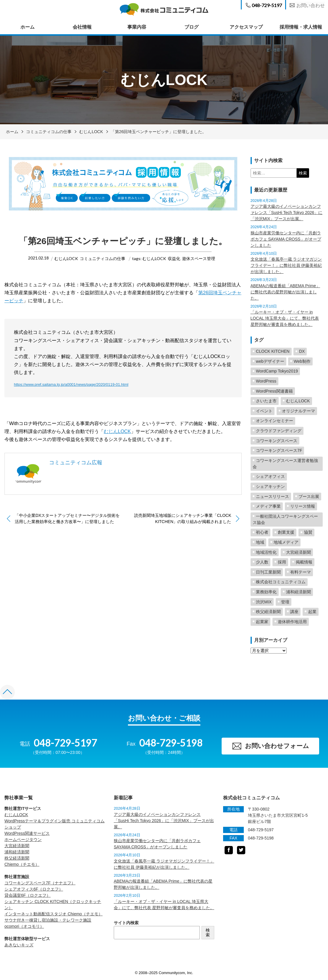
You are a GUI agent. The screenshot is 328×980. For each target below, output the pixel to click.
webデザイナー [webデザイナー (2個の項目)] (270, 361)
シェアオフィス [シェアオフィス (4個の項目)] (270, 476)
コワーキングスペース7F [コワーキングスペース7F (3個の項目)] (279, 450)
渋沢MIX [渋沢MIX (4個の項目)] (264, 602)
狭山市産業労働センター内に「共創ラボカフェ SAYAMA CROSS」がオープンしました (286, 239)
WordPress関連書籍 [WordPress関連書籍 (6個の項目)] (274, 391)
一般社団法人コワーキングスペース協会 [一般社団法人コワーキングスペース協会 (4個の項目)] (285, 519)
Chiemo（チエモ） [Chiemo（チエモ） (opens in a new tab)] (22, 865)
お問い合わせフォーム (270, 746)
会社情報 (82, 27)
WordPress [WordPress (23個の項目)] (266, 381)
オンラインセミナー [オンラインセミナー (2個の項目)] (275, 421)
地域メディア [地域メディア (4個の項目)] (286, 542)
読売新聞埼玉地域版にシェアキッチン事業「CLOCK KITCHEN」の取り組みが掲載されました (183, 518)
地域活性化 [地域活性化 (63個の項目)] (266, 552)
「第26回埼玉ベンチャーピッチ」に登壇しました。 (159, 132)
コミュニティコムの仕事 (49, 132)
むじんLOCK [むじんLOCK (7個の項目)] (298, 401)
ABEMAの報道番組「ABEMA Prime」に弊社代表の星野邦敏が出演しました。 (285, 292)
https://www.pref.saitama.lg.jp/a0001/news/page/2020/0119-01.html (71, 384)
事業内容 (137, 27)
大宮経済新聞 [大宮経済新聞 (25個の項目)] (298, 552)
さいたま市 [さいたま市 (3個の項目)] (266, 401)
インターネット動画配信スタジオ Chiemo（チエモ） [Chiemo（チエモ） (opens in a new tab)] (53, 914)
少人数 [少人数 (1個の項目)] (262, 562)
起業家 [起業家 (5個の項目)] (262, 622)
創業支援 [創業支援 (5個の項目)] (286, 532)
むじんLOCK (91, 132)
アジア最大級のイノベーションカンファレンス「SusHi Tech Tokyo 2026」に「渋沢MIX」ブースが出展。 (287, 213)
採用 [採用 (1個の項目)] (282, 562)
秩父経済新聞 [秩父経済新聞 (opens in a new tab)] (17, 858)
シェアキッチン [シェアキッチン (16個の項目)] (270, 486)
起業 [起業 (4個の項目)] (312, 612)
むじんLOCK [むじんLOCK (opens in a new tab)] (16, 815)
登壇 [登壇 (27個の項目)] (285, 602)
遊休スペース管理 (199, 258)
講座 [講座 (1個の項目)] (294, 612)
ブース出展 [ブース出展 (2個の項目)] (309, 496)
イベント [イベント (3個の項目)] (264, 411)
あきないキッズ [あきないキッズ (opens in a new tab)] (19, 945)
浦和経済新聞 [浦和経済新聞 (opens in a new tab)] (17, 852)
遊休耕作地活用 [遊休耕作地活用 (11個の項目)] (292, 622)
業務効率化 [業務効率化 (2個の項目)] (266, 592)
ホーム (27, 27)
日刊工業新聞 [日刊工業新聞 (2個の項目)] (268, 572)
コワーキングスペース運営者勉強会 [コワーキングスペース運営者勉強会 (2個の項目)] (285, 464)
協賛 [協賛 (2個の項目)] (308, 532)
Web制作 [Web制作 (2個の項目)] (302, 361)
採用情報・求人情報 (301, 27)
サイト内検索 (126, 923)
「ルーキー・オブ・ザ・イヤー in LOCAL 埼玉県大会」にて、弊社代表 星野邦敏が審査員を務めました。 (285, 318)
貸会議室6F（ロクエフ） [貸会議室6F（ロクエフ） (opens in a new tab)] (27, 896)
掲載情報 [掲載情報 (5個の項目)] (304, 562)
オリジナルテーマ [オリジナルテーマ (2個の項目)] (298, 411)
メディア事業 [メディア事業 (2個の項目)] (268, 506)
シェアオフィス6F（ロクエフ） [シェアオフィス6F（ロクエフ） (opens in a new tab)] (34, 889)
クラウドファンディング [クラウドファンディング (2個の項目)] (279, 431)
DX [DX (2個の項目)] (302, 351)
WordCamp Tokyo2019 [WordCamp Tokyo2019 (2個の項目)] (277, 371)
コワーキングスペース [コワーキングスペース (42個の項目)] (277, 441)
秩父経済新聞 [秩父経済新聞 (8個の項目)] (268, 612)
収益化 (174, 258)
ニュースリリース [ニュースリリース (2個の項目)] (272, 496)
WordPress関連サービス (27, 834)
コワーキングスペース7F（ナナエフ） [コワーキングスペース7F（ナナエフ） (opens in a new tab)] (40, 883)
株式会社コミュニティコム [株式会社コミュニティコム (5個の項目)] (281, 582)
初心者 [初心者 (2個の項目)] (262, 532)
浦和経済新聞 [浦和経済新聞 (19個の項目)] (298, 592)
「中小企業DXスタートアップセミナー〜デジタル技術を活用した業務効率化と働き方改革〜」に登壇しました (67, 518)
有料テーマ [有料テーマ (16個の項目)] (301, 572)
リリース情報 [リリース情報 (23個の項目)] (303, 506)
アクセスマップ (246, 27)
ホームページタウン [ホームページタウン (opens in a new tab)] (23, 840)
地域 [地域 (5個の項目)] (260, 542)
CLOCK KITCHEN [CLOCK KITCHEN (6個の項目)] (273, 351)
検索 (208, 933)
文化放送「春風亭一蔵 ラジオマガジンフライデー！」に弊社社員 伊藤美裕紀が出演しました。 (286, 265)
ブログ (191, 27)
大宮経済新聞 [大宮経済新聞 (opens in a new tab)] (17, 846)
